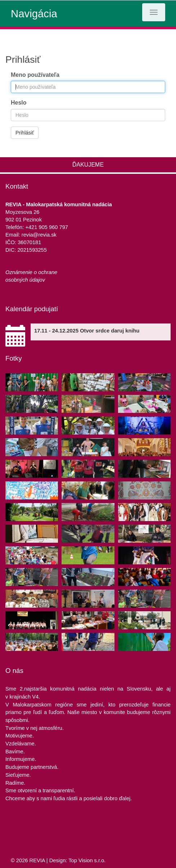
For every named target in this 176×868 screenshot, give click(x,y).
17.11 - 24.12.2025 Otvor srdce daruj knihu (87, 331)
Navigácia (34, 14)
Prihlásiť (25, 133)
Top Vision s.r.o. (87, 860)
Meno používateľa (35, 75)
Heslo (19, 103)
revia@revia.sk (39, 235)
